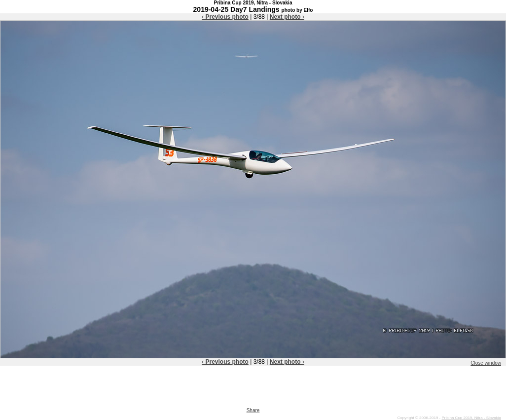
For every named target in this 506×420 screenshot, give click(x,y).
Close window (486, 363)
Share (253, 410)
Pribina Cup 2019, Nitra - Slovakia (471, 418)
